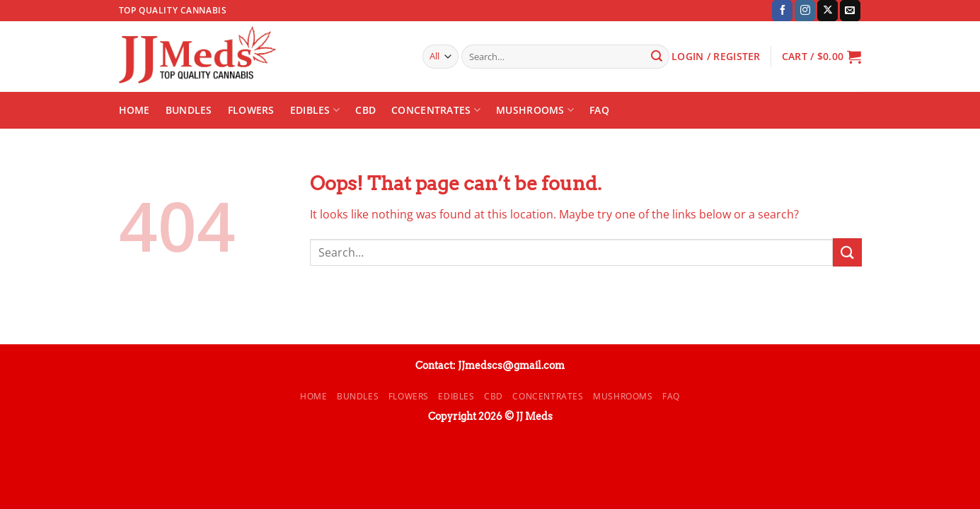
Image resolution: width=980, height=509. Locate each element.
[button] (822, 57)
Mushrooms (535, 110)
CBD (365, 110)
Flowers (251, 110)
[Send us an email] (850, 11)
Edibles (315, 110)
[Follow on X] (828, 11)
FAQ (599, 110)
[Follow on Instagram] (805, 11)
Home (134, 110)
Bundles (189, 110)
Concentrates (436, 110)
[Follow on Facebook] (782, 11)
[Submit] (657, 57)
